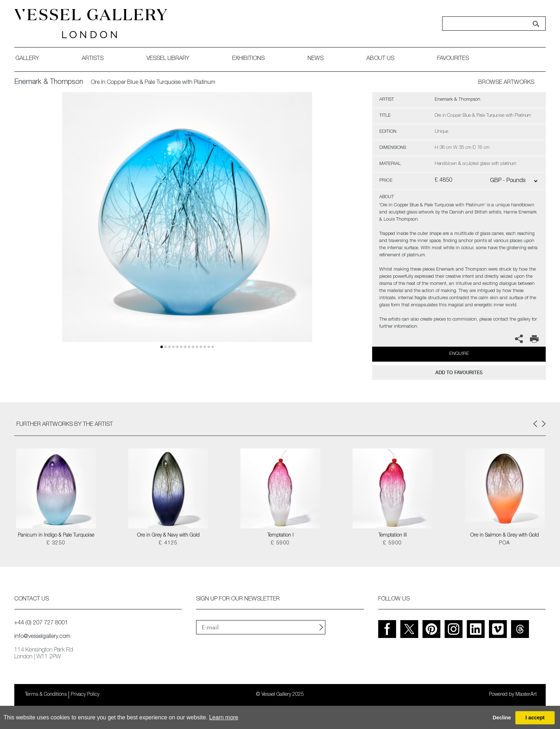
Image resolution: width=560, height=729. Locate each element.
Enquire (459, 354)
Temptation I (281, 536)
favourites (453, 59)
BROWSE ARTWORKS (506, 83)
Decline (502, 718)
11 (205, 347)
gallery (27, 59)
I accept (535, 718)
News (316, 59)
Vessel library (168, 59)
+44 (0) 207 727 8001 (41, 623)
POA (504, 543)
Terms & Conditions (46, 695)
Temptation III (393, 536)
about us (380, 59)
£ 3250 (56, 543)
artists (93, 59)
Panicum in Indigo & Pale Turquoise (56, 536)
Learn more (224, 717)
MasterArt (526, 695)
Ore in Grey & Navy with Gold (168, 536)
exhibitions (248, 59)
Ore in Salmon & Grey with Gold (505, 536)
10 (201, 347)
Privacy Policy (85, 695)
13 (213, 347)
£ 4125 (168, 543)
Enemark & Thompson (49, 82)
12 (209, 347)
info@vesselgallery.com (42, 637)
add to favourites (459, 373)
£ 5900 (280, 543)
